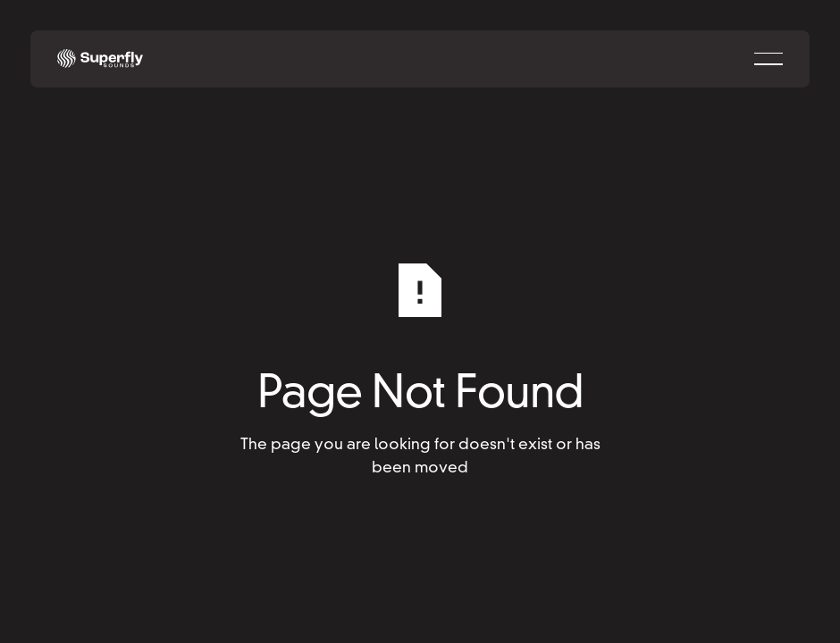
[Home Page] (100, 59)
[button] (769, 59)
